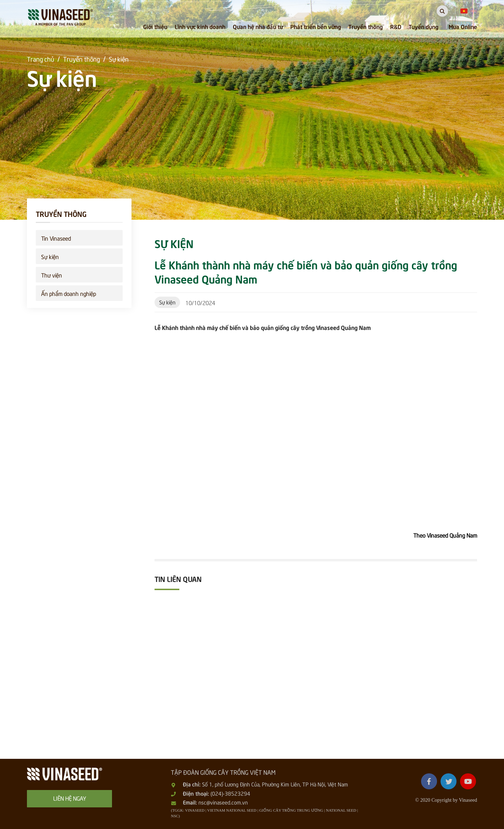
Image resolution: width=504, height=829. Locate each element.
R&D (396, 26)
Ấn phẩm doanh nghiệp (69, 293)
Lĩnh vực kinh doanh (200, 26)
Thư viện (52, 275)
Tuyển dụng (424, 26)
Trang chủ (41, 59)
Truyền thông (366, 26)
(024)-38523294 (230, 793)
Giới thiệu (155, 26)
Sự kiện (119, 59)
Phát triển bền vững (316, 26)
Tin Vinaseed (56, 238)
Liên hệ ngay (70, 798)
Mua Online (463, 26)
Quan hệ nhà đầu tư (258, 26)
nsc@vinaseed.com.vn (223, 802)
